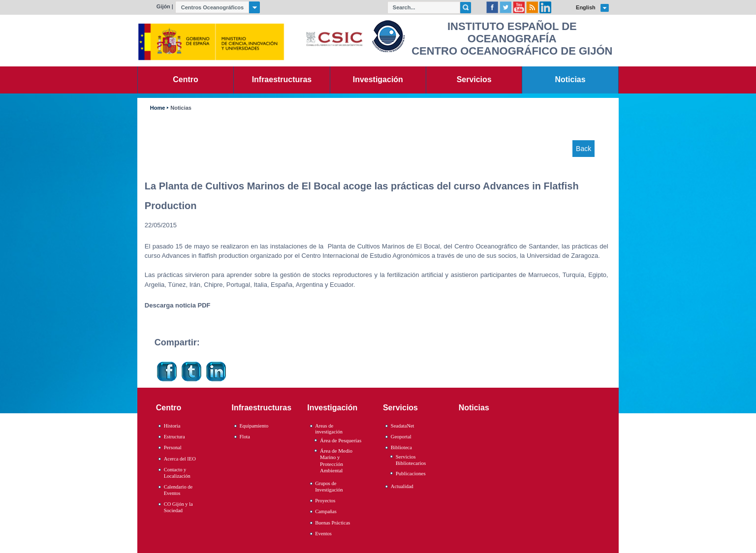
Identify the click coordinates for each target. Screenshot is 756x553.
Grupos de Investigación (329, 487)
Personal (173, 447)
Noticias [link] (570, 79)
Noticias (181, 108)
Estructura (174, 437)
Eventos (323, 534)
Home (157, 108)
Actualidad (402, 486)
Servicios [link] (474, 79)
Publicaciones (411, 473)
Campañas (326, 511)
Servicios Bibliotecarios (411, 460)
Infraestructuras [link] (282, 79)
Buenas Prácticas (332, 523)
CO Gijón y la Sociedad (178, 507)
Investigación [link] (378, 79)
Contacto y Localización (177, 473)
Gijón (163, 6)
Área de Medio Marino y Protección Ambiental (336, 461)
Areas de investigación (329, 429)
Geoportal (401, 437)
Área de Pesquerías (341, 440)
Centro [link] (185, 79)
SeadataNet (403, 426)
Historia (172, 426)
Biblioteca (401, 447)
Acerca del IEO (180, 459)
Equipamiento (254, 426)
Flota (245, 437)
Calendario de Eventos (178, 490)
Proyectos (325, 501)
